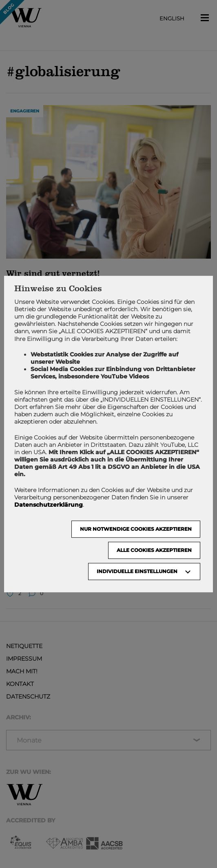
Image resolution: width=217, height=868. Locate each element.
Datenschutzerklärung (49, 505)
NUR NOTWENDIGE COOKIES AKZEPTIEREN (136, 529)
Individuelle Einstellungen (137, 571)
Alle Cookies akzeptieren (154, 550)
